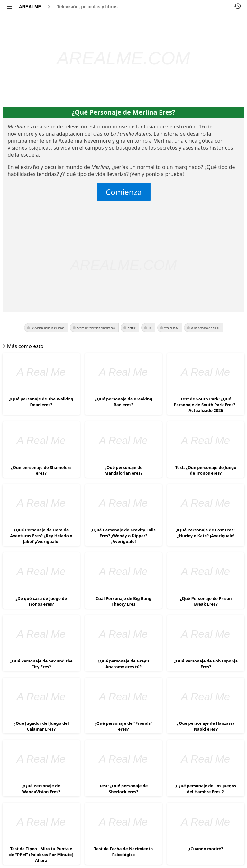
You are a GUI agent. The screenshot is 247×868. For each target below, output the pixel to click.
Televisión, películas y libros (87, 7)
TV (150, 328)
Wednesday (171, 328)
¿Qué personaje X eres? (205, 328)
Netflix (132, 328)
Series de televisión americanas (96, 328)
